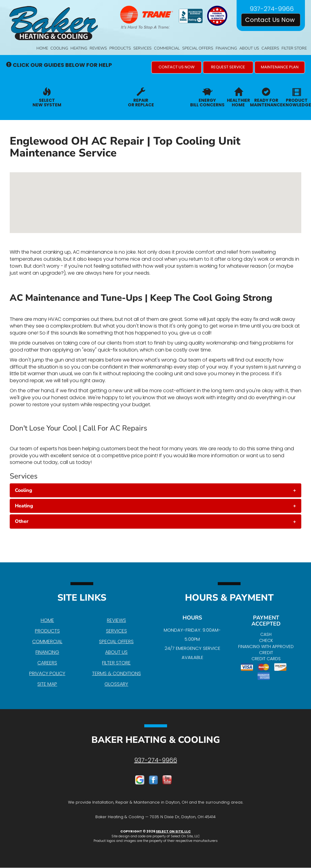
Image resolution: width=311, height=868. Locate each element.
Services (142, 48)
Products (120, 48)
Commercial (167, 48)
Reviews (98, 48)
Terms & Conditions (116, 673)
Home (42, 48)
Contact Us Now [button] (271, 20)
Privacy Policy (47, 673)
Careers (270, 48)
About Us (249, 48)
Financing (226, 48)
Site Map (47, 684)
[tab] (155, 490)
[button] (176, 67)
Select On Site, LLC (173, 831)
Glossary (116, 684)
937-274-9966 (156, 760)
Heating (79, 48)
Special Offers (198, 48)
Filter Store (294, 48)
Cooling (59, 48)
